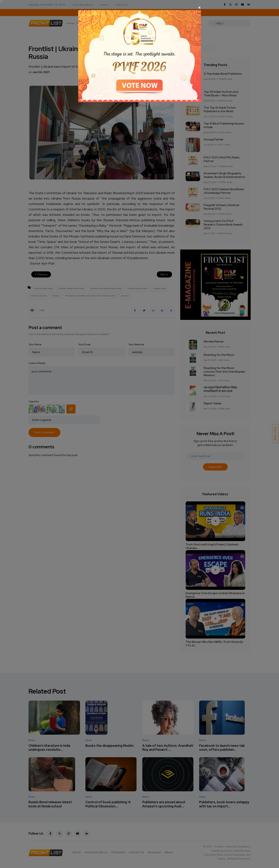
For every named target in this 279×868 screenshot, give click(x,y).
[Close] (140, 8)
